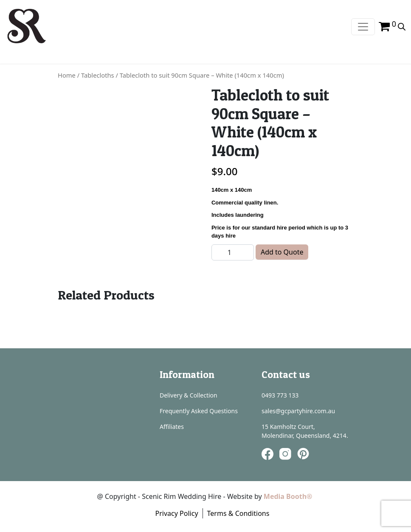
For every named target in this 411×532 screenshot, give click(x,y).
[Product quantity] (233, 252)
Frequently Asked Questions (199, 411)
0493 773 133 (280, 395)
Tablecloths (98, 75)
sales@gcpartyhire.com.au (298, 411)
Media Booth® (289, 496)
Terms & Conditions (238, 513)
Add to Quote (282, 252)
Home (67, 75)
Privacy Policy (177, 513)
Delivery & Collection (189, 395)
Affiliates (172, 427)
